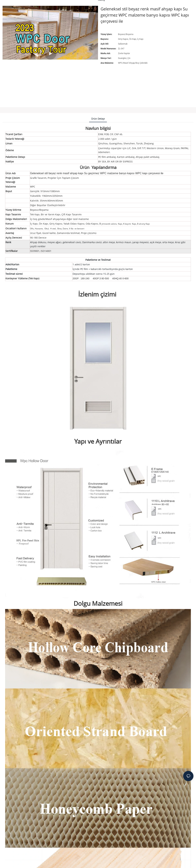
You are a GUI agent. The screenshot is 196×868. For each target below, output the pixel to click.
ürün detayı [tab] (98, 119)
